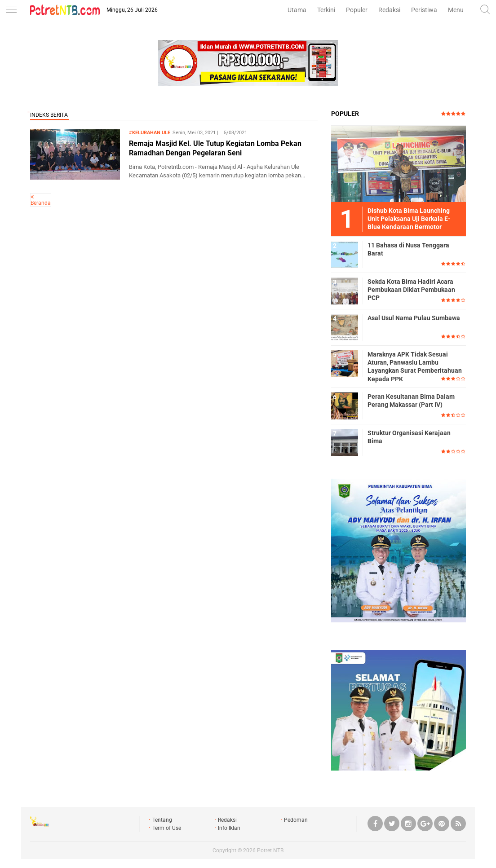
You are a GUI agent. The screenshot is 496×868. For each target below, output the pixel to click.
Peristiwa (424, 10)
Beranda (41, 203)
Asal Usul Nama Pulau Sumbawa (414, 318)
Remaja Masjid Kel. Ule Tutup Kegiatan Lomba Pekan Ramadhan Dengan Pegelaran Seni (215, 148)
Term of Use (167, 828)
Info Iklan (229, 828)
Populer (357, 10)
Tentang (162, 820)
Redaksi (389, 10)
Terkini (326, 10)
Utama (297, 10)
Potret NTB (270, 850)
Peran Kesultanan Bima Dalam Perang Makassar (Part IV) (411, 401)
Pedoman (296, 820)
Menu (456, 10)
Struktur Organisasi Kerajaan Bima (409, 437)
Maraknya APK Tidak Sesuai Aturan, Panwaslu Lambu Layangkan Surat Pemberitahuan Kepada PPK (415, 367)
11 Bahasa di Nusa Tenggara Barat (408, 249)
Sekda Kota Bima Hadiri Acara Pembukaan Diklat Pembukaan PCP (411, 290)
